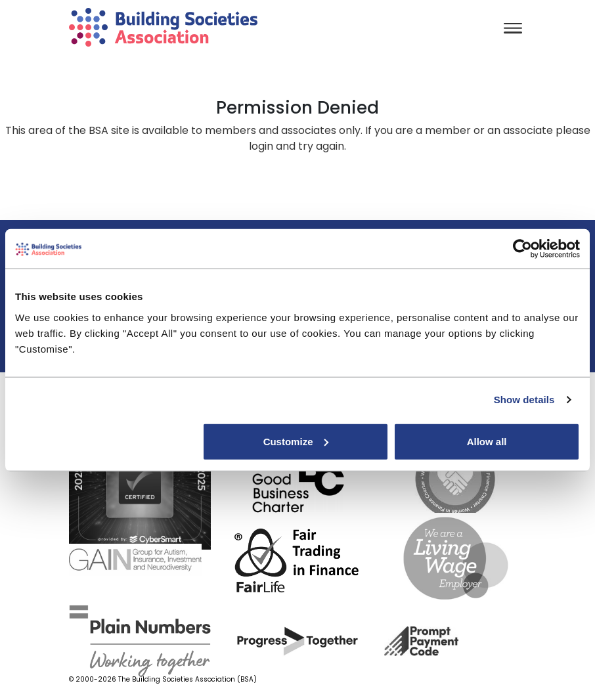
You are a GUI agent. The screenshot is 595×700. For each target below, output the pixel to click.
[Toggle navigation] (513, 29)
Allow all (487, 441)
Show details (524, 400)
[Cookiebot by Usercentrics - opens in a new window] (522, 249)
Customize (296, 441)
